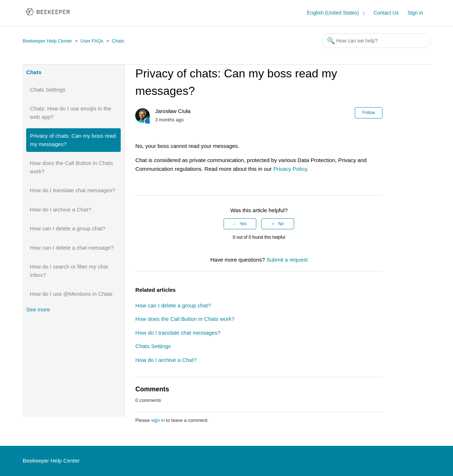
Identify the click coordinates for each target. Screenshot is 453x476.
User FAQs (92, 41)
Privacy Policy (290, 169)
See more (38, 309)
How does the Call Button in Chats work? (71, 167)
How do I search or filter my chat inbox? (69, 271)
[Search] (376, 41)
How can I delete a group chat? (68, 228)
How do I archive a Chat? (60, 209)
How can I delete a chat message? (72, 248)
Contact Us (386, 13)
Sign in (415, 13)
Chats (118, 41)
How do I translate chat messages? (72, 190)
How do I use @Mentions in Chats (71, 294)
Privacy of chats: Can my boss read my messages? (73, 140)
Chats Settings (48, 90)
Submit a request (287, 260)
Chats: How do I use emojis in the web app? (70, 113)
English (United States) (334, 13)
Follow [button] (369, 113)
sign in (158, 420)
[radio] (240, 224)
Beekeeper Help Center (47, 41)
